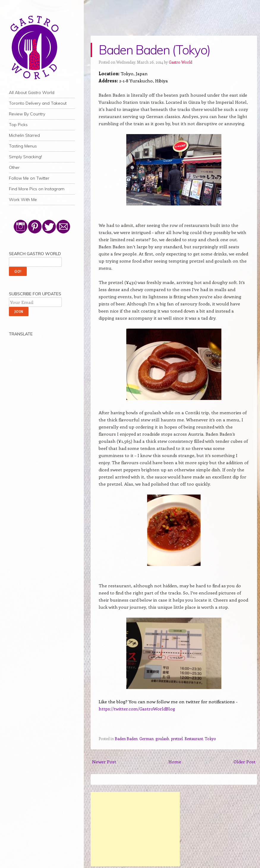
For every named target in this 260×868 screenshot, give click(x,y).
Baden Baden (126, 738)
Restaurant (194, 738)
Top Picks (18, 125)
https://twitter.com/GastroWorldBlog (137, 709)
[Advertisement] (135, 829)
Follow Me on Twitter (29, 178)
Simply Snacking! (25, 157)
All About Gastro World (32, 92)
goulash (162, 738)
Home (175, 762)
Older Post (245, 762)
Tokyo (210, 738)
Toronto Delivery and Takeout (38, 103)
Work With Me (23, 200)
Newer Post (104, 762)
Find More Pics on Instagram (37, 189)
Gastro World (181, 62)
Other (14, 167)
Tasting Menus (23, 146)
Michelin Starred (24, 135)
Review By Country (27, 114)
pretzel (177, 738)
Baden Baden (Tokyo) (154, 50)
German (146, 738)
